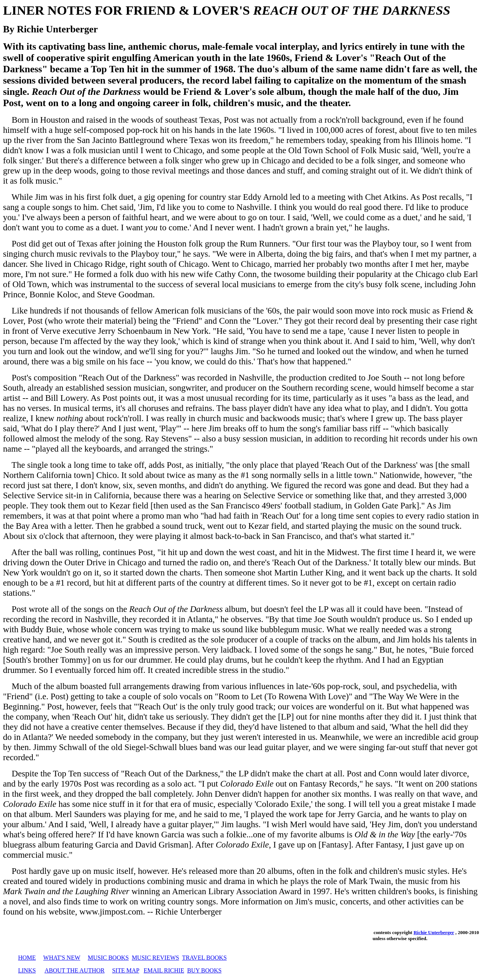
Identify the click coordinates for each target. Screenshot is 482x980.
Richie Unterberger (434, 932)
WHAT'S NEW (62, 958)
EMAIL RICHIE (164, 970)
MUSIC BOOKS (108, 958)
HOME (27, 958)
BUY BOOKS (204, 970)
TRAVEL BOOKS (204, 958)
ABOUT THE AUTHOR (74, 970)
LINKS (27, 970)
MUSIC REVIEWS (156, 958)
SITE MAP (126, 970)
